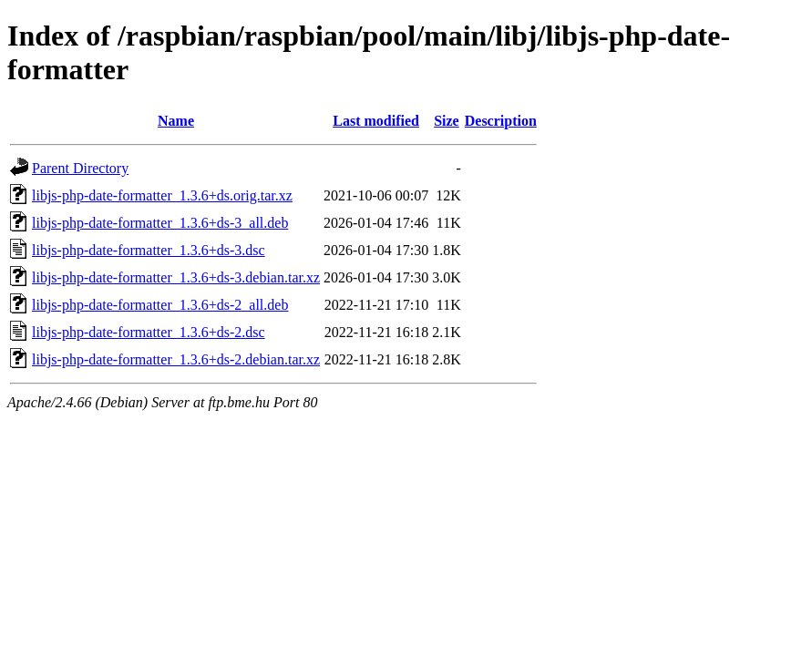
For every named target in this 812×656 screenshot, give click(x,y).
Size (447, 121)
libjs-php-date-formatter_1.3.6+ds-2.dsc (149, 332)
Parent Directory (80, 168)
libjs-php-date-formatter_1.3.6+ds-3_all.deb (160, 223)
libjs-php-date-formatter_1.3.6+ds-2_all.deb (160, 305)
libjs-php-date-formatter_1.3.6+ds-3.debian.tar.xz (176, 277)
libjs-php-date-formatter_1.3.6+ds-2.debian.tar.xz (176, 359)
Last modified (376, 121)
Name (176, 121)
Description (501, 121)
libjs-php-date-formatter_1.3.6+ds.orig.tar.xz (162, 195)
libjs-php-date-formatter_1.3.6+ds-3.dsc (149, 250)
